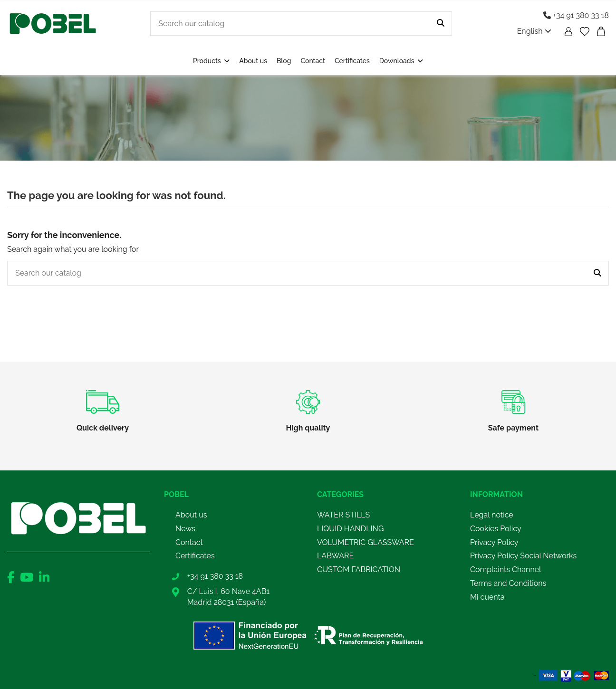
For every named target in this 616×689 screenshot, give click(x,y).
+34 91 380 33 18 (576, 15)
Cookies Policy (496, 529)
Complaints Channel (505, 569)
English (534, 31)
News (185, 529)
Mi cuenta (487, 597)
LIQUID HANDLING (350, 529)
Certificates (195, 556)
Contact (189, 542)
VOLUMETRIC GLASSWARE (366, 542)
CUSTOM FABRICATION (359, 569)
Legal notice (492, 515)
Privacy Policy (494, 542)
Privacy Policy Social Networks (523, 556)
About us (191, 515)
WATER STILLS (343, 515)
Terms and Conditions (508, 583)
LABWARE (335, 556)
